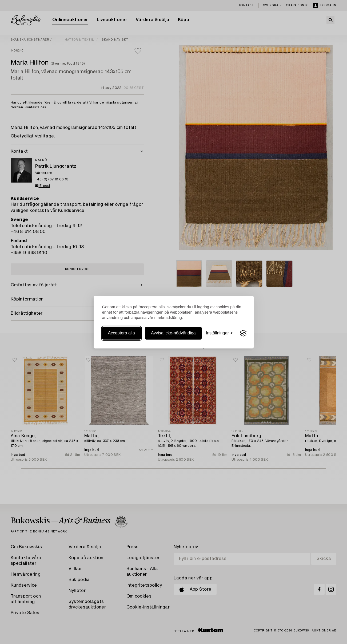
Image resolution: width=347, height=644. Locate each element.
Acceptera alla (121, 333)
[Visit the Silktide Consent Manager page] (243, 333)
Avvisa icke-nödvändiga (173, 333)
